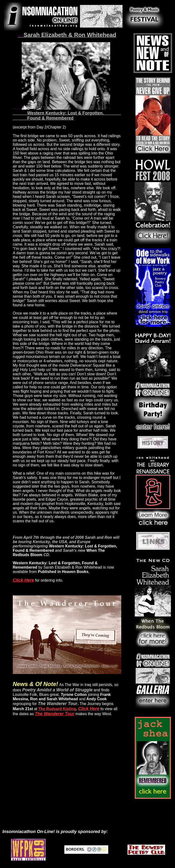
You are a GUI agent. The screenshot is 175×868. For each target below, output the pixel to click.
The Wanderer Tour (55, 714)
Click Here (23, 580)
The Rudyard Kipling (57, 709)
